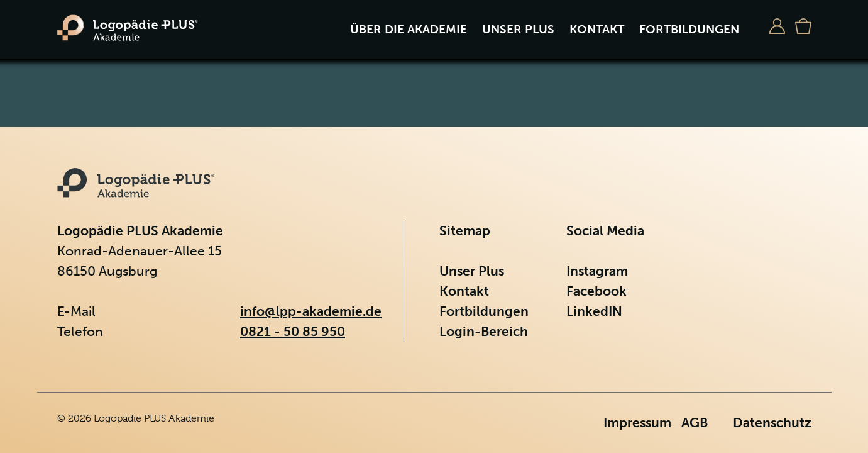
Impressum (637, 422)
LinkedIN (594, 311)
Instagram (597, 271)
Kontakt (597, 29)
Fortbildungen (689, 29)
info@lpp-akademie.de (311, 311)
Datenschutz (772, 422)
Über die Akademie (409, 29)
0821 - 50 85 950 (293, 331)
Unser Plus (518, 29)
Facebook (596, 291)
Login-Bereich (484, 331)
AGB (695, 422)
